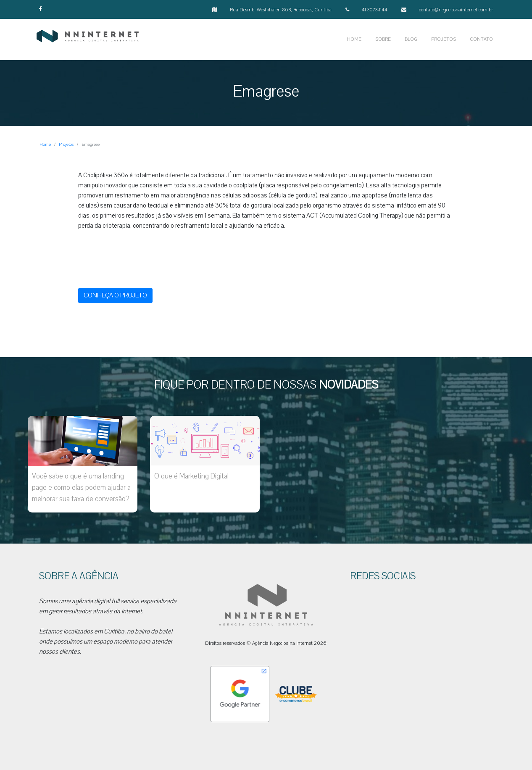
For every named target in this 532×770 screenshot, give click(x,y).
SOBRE (383, 39)
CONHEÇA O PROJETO (115, 295)
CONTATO (481, 39)
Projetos (66, 145)
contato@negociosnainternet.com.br (456, 10)
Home (45, 145)
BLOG (411, 39)
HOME (354, 39)
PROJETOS (444, 39)
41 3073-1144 (375, 10)
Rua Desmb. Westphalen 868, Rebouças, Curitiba (281, 10)
